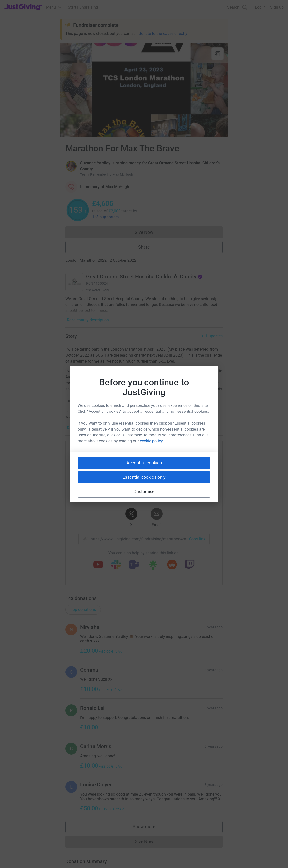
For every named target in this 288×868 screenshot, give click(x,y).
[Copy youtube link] (98, 565)
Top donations (83, 610)
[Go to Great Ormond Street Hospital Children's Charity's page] (74, 282)
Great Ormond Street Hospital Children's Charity (144, 277)
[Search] (237, 7)
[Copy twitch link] (190, 565)
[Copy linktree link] (153, 566)
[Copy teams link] (134, 565)
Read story (76, 428)
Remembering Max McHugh (112, 174)
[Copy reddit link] (172, 565)
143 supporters (105, 217)
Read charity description (88, 320)
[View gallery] (217, 54)
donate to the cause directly (163, 33)
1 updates (214, 336)
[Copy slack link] (116, 565)
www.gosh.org (98, 289)
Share (144, 247)
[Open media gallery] (144, 90)
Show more (149, 828)
